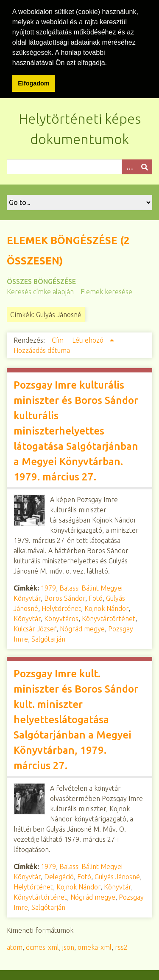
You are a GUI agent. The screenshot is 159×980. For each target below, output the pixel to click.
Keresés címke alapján (40, 290)
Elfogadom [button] (33, 83)
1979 (48, 587)
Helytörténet (61, 607)
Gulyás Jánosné (117, 875)
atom (15, 946)
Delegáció (59, 875)
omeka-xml (95, 946)
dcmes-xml (42, 946)
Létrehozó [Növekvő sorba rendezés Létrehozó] (89, 339)
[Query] (79, 166)
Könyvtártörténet (109, 617)
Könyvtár (27, 617)
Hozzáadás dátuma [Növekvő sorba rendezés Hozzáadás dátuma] (42, 349)
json (68, 946)
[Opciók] (129, 166)
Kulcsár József (35, 628)
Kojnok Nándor (106, 607)
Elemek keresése (106, 290)
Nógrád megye (82, 628)
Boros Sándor (65, 597)
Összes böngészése (41, 280)
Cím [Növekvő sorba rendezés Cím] (59, 339)
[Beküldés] (145, 166)
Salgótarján (48, 638)
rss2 (121, 946)
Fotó (96, 597)
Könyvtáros (61, 617)
